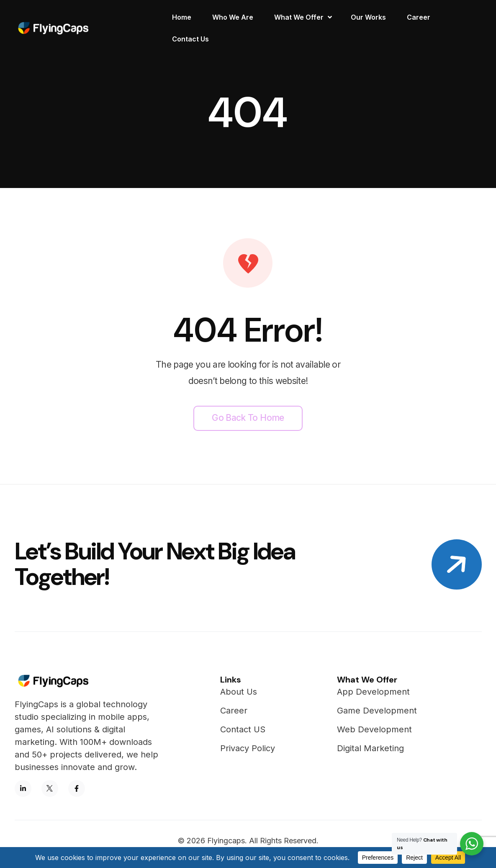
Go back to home (248, 418)
